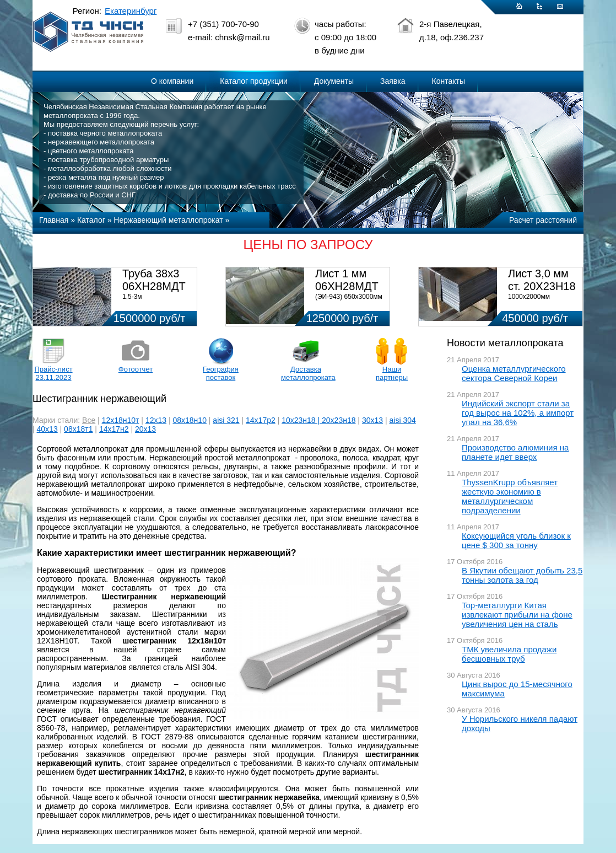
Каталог (91, 220)
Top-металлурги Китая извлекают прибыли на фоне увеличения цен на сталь (517, 615)
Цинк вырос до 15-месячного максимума (517, 689)
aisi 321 (226, 420)
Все (89, 420)
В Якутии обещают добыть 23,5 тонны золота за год (522, 575)
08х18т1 (78, 429)
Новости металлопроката (505, 343)
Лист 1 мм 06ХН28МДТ (347, 280)
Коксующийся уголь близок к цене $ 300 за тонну (516, 540)
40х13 (47, 429)
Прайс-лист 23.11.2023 (53, 373)
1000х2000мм (529, 297)
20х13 (145, 429)
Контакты (449, 81)
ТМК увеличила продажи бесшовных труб (509, 654)
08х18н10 (189, 420)
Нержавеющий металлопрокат (168, 220)
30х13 (372, 420)
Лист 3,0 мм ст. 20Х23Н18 (542, 280)
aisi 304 (402, 420)
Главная (54, 220)
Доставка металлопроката (306, 373)
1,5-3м (132, 297)
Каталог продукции (254, 81)
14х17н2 (114, 429)
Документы (334, 81)
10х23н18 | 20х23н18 (318, 420)
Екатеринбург (131, 11)
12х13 (156, 420)
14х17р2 (261, 420)
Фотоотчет (136, 369)
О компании (172, 81)
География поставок (221, 373)
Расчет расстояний (543, 220)
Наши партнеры (392, 373)
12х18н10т (121, 420)
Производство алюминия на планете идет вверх (515, 452)
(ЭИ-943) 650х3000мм (349, 297)
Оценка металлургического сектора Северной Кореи (514, 373)
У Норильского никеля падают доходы (520, 723)
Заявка (393, 81)
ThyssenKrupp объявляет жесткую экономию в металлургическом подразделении (510, 496)
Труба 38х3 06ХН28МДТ (154, 280)
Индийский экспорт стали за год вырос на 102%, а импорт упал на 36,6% (518, 413)
